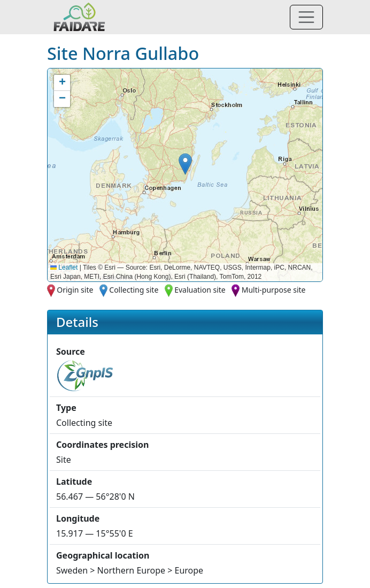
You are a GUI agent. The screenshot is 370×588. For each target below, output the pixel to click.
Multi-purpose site (274, 290)
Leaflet (64, 268)
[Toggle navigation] (306, 17)
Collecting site (134, 290)
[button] (185, 164)
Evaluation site (200, 290)
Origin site (75, 290)
